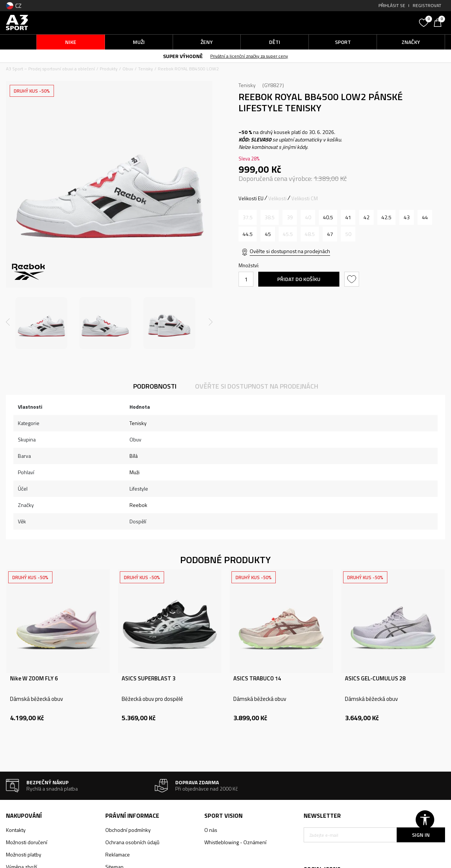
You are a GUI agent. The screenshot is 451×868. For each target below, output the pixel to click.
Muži (135, 472)
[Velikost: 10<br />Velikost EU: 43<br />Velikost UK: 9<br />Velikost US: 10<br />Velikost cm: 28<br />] (407, 217)
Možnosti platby (24, 854)
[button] (359, 23)
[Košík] (439, 22)
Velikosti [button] (277, 198)
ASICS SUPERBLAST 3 (148, 679)
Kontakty (16, 830)
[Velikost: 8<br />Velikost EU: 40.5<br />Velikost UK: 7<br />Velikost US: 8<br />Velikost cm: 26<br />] (328, 217)
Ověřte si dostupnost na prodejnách (290, 251)
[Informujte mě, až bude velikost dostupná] (248, 217)
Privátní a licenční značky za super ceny (249, 56)
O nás (211, 830)
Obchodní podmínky (128, 830)
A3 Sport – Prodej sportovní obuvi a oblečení (50, 69)
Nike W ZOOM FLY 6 (34, 679)
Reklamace (118, 854)
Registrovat (427, 5)
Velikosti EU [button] (251, 198)
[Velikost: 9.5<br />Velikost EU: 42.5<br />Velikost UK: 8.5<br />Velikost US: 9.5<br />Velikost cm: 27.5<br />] (386, 217)
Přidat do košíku (299, 279)
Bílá (134, 456)
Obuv (128, 69)
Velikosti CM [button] (305, 198)
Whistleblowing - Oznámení (235, 842)
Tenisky (145, 69)
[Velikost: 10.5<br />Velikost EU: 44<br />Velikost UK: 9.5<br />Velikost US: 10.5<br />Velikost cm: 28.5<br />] (425, 217)
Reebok (138, 505)
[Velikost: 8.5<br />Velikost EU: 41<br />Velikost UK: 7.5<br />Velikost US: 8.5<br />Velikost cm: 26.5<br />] (348, 217)
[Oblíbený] (425, 22)
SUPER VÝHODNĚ (183, 56)
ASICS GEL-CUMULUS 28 (375, 679)
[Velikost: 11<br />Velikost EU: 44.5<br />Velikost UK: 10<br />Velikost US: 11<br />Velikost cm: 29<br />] (248, 234)
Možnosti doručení (27, 842)
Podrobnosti (155, 386)
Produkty (109, 69)
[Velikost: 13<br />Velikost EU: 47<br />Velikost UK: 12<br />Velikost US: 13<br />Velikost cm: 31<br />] (330, 234)
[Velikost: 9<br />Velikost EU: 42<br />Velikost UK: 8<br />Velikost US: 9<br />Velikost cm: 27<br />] (366, 217)
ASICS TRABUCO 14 (257, 679)
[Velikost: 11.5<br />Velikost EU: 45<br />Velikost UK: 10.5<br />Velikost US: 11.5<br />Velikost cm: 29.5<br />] (268, 234)
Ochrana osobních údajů (132, 842)
